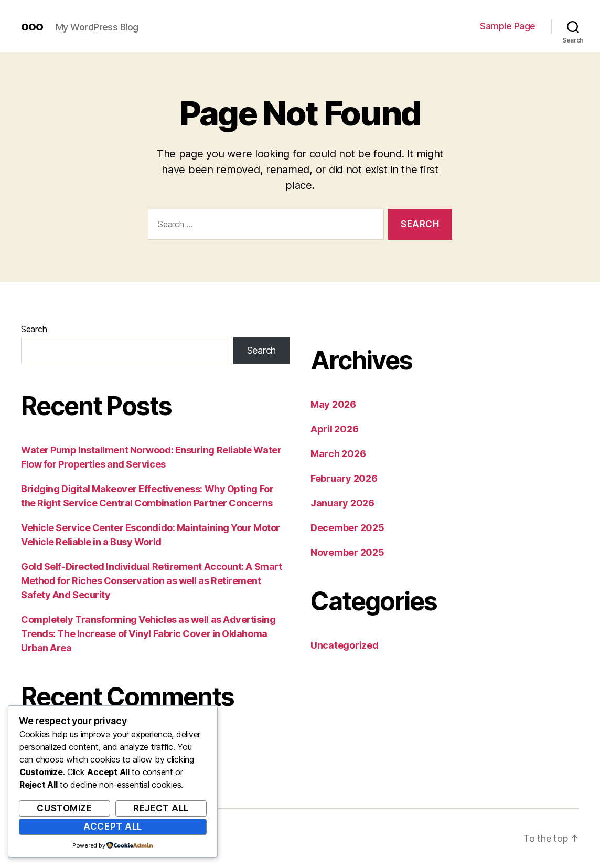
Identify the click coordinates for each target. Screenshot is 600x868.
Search (34, 329)
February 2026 (344, 478)
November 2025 (347, 552)
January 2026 (342, 503)
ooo (32, 26)
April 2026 (334, 429)
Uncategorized (345, 645)
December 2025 (347, 528)
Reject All (161, 808)
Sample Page (508, 26)
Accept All (113, 827)
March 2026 (338, 454)
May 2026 (333, 404)
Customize (64, 808)
